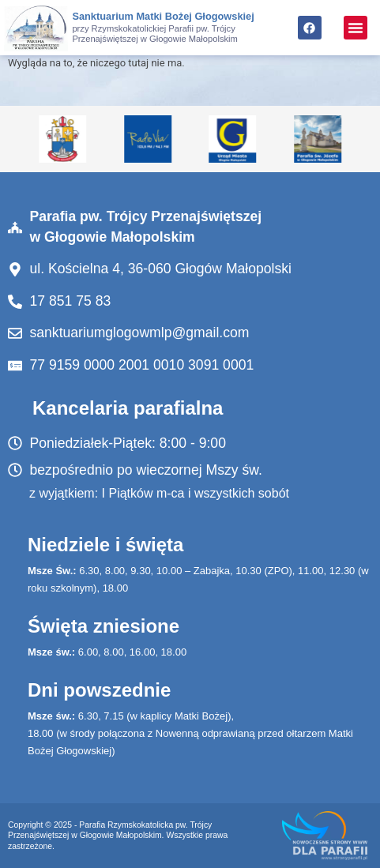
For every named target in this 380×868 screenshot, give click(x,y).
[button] (356, 28)
